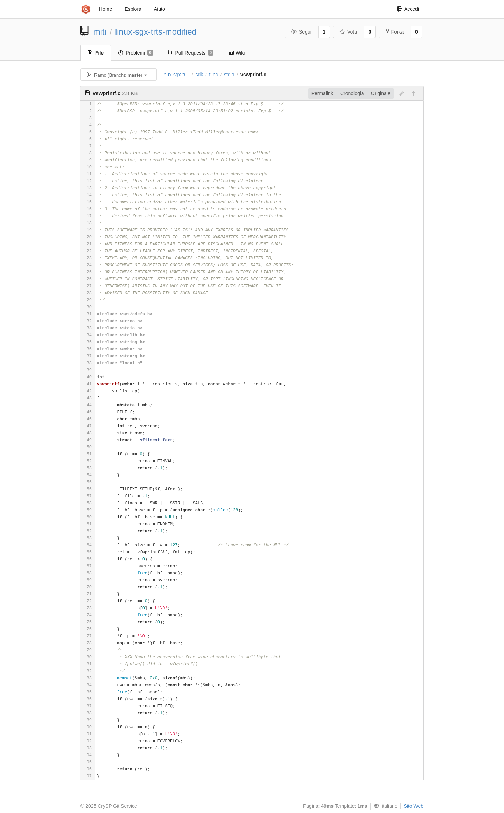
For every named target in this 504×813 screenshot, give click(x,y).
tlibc (214, 75)
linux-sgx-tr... (176, 75)
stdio (229, 75)
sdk (199, 75)
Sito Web (414, 806)
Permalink (322, 93)
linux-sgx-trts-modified (156, 32)
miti (100, 32)
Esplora (133, 9)
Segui (301, 32)
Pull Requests (191, 53)
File (96, 53)
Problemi (136, 53)
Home (106, 9)
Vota (348, 32)
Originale (381, 93)
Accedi (408, 9)
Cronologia (352, 93)
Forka (395, 32)
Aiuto (160, 9)
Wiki (236, 53)
